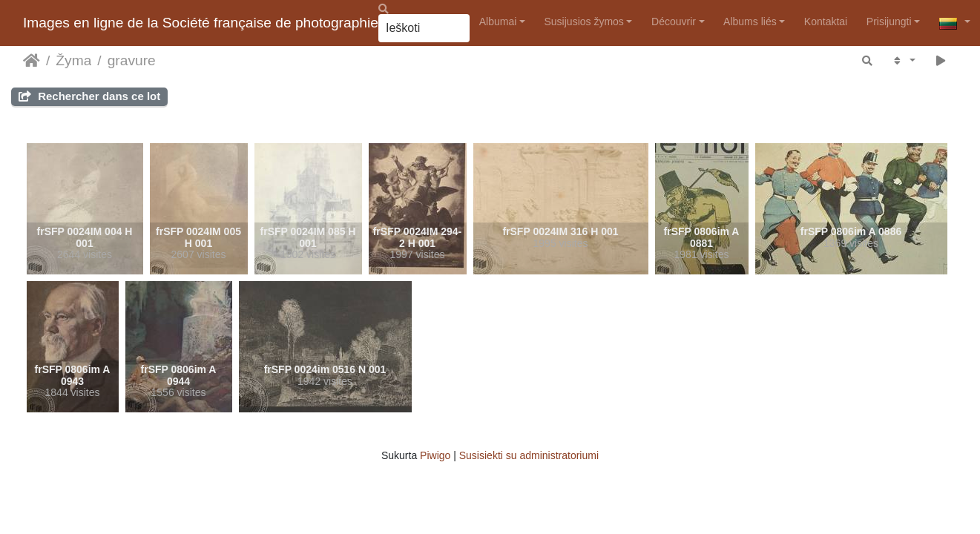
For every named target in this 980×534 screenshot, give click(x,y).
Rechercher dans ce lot (89, 96)
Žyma (73, 60)
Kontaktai (826, 22)
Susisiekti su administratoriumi (529, 455)
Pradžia (32, 61)
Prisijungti (889, 22)
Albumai (498, 22)
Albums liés (750, 22)
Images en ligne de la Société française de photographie (201, 23)
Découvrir (674, 22)
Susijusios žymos (584, 22)
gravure (132, 60)
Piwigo (435, 455)
